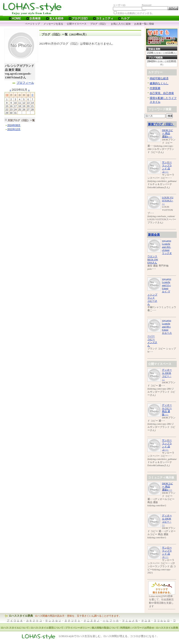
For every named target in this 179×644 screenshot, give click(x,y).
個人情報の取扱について (105, 628)
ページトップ (32, 24)
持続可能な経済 (159, 78)
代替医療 (155, 88)
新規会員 (154, 235)
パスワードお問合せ (143, 628)
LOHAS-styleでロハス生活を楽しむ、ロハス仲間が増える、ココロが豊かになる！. (108, 636)
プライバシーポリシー (78, 628)
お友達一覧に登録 (144, 24)
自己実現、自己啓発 (162, 93)
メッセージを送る (53, 24)
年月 (14, 125)
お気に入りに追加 (121, 24)
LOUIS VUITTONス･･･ (168, 200)
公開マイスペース (77, 24)
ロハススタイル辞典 (21, 616)
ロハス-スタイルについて (15, 628)
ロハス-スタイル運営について (47, 628)
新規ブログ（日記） (161, 124)
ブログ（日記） (99, 24)
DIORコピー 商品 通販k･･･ (167, 133)
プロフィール (25, 83)
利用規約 (125, 628)
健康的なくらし (159, 83)
